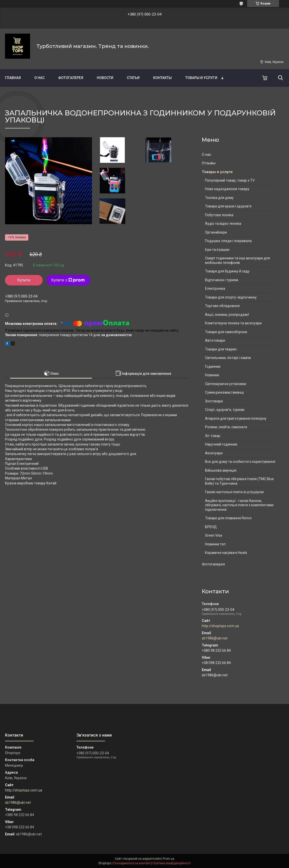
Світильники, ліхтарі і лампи (228, 358)
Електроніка (215, 288)
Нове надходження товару (227, 189)
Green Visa (214, 535)
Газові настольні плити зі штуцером (234, 492)
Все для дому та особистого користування (240, 462)
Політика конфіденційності (172, 863)
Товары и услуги (201, 78)
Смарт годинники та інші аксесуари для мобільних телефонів (237, 260)
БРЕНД (211, 527)
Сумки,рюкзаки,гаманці (224, 392)
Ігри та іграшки (217, 250)
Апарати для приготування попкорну (236, 418)
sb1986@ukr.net (215, 638)
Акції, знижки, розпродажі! (227, 315)
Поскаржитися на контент (132, 863)
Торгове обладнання (222, 306)
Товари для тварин (221, 349)
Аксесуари (214, 453)
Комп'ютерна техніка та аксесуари (233, 323)
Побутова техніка (219, 215)
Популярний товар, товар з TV (230, 180)
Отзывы (209, 163)
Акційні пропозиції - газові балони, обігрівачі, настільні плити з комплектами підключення (239, 505)
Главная (13, 78)
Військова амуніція (221, 470)
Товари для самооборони (226, 332)
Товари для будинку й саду (227, 271)
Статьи (133, 78)
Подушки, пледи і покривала (228, 241)
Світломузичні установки (226, 384)
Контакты (162, 78)
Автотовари (215, 340)
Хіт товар (213, 436)
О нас (39, 78)
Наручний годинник (221, 444)
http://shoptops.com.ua (220, 626)
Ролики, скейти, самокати (226, 427)
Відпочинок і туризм (222, 280)
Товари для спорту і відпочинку (231, 297)
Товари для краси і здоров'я (228, 206)
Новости (105, 78)
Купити (24, 280)
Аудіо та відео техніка (223, 224)
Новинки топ (215, 544)
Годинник (213, 367)
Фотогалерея (71, 78)
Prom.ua (168, 859)
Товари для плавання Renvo (228, 518)
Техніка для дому (219, 198)
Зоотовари (214, 401)
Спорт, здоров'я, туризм (225, 410)
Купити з (68, 280)
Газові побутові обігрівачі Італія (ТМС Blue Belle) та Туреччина (239, 481)
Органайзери (216, 232)
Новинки (212, 375)
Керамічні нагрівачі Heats (226, 553)
